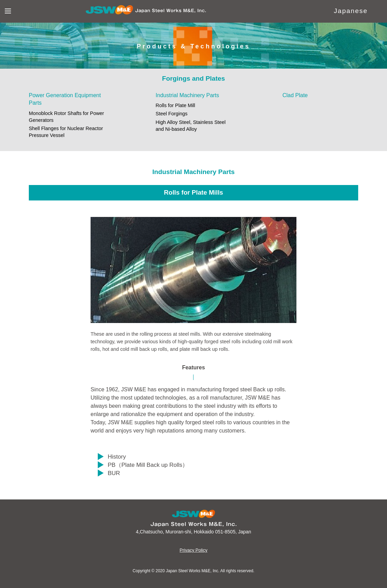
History (117, 457)
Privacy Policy (194, 550)
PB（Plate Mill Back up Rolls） (148, 465)
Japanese (351, 11)
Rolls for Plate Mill (175, 105)
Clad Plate (295, 95)
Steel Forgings (172, 114)
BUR (114, 473)
